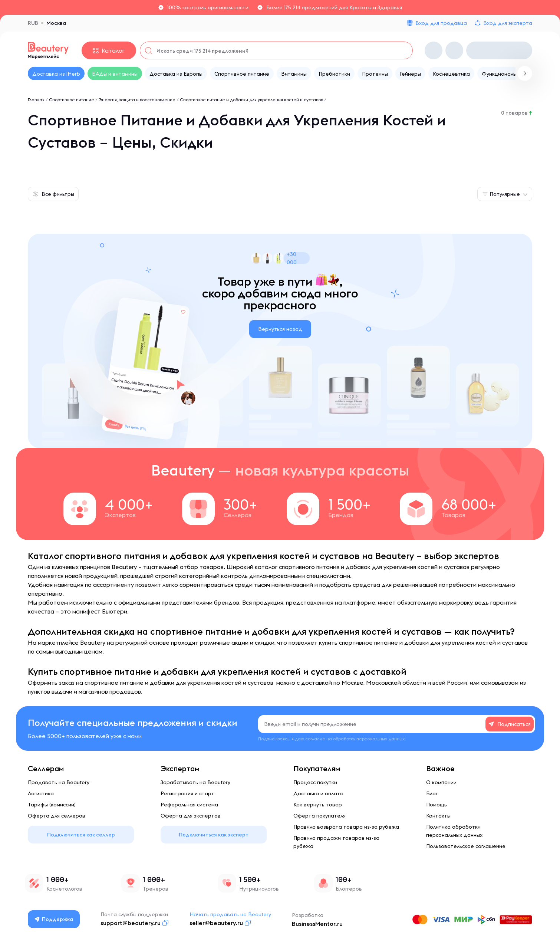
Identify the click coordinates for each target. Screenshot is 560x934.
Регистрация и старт (187, 793)
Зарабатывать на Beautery (195, 782)
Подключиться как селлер (81, 835)
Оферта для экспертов (191, 816)
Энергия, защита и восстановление (137, 100)
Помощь (437, 805)
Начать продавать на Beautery (231, 914)
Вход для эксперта (508, 23)
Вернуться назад (280, 329)
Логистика (41, 793)
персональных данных (381, 739)
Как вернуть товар (318, 805)
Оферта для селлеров (57, 816)
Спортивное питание (72, 100)
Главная (36, 100)
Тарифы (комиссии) (52, 805)
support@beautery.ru (131, 923)
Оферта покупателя (319, 816)
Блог (432, 793)
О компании (441, 782)
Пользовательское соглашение (466, 846)
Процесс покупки (315, 782)
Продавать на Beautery (59, 782)
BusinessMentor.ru (318, 924)
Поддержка (54, 919)
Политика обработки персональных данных (454, 831)
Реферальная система (189, 805)
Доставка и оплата (318, 793)
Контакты (438, 816)
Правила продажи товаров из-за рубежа (336, 842)
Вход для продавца (441, 23)
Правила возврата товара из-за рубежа (346, 827)
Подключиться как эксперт (214, 835)
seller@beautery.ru (217, 923)
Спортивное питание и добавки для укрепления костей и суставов (251, 100)
